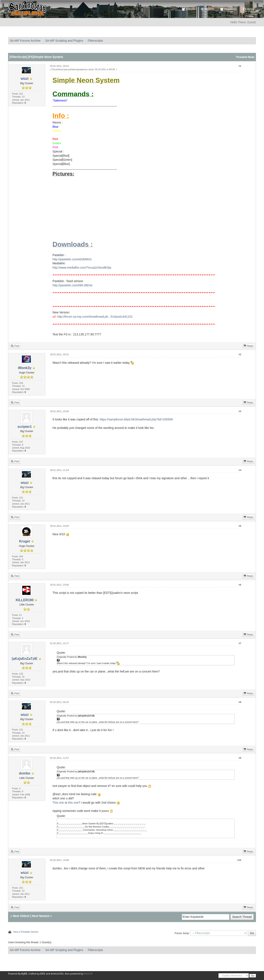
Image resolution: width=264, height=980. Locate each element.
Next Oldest (21, 916)
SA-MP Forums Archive (25, 41)
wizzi (24, 79)
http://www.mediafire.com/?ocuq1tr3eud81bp (82, 268)
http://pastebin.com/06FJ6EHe (72, 285)
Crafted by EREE (37, 974)
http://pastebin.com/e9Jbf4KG (72, 259)
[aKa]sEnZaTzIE (25, 659)
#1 (240, 66)
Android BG (57, 974)
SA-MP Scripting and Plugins (64, 41)
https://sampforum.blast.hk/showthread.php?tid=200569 (136, 419)
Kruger (25, 541)
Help (248, 9)
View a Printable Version (26, 932)
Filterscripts (95, 41)
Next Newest (41, 916)
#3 (240, 411)
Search (207, 9)
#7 (240, 643)
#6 (240, 585)
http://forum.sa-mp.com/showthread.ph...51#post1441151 (95, 317)
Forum (188, 9)
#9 (240, 758)
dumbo (24, 773)
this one (73, 803)
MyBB (24, 974)
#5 (240, 526)
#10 (239, 860)
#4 (240, 470)
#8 (240, 702)
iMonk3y (25, 368)
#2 (240, 354)
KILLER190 (25, 600)
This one (58, 803)
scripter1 (25, 427)
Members (228, 9)
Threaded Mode (245, 57)
